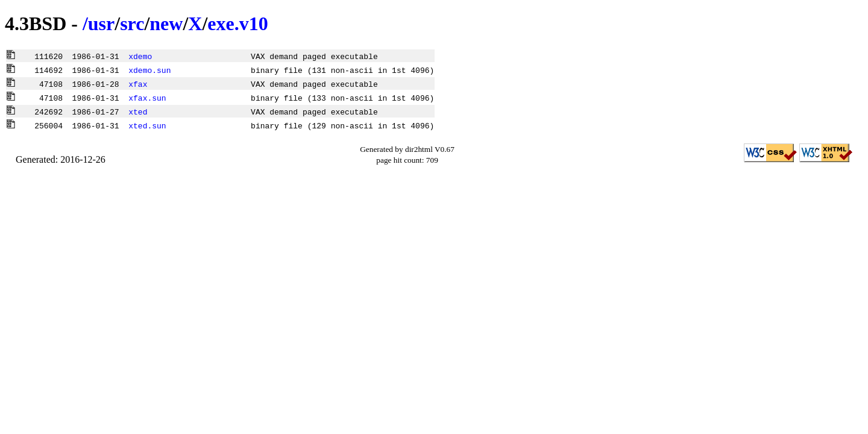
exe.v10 (237, 24)
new (166, 24)
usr (101, 24)
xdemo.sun (149, 70)
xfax (138, 84)
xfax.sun (147, 98)
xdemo (140, 56)
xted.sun (147, 125)
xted (138, 112)
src (132, 24)
